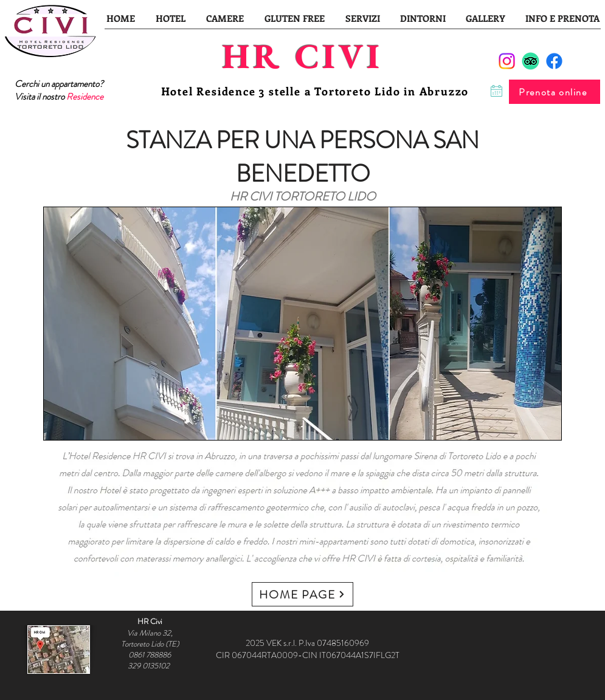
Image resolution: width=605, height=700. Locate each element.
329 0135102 (150, 666)
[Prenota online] (555, 92)
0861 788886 (150, 655)
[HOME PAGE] (302, 594)
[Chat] (496, 91)
